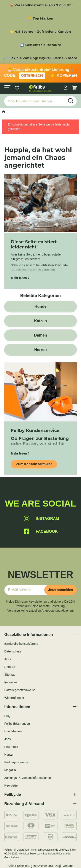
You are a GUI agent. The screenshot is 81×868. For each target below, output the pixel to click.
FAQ (7, 716)
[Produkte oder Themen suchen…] (35, 101)
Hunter (9, 755)
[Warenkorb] (74, 88)
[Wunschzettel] (17, 88)
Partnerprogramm (16, 762)
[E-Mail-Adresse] (26, 590)
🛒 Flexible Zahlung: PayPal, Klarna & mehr (40, 58)
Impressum (12, 682)
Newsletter (11, 785)
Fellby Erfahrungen (17, 724)
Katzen (40, 321)
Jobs (8, 739)
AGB (8, 659)
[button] (66, 88)
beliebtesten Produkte (52, 265)
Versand (68, 866)
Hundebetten (13, 731)
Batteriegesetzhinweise (20, 690)
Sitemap (10, 675)
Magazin (10, 770)
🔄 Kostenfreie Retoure (40, 45)
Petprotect (11, 747)
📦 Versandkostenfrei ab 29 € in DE (41, 5)
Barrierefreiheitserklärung (21, 644)
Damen (40, 335)
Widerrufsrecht (14, 698)
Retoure (10, 667)
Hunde (41, 306)
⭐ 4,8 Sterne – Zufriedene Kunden (40, 32)
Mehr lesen (20, 278)
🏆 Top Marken (40, 18)
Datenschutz (13, 651)
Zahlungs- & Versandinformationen (28, 778)
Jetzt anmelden (60, 590)
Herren (40, 350)
